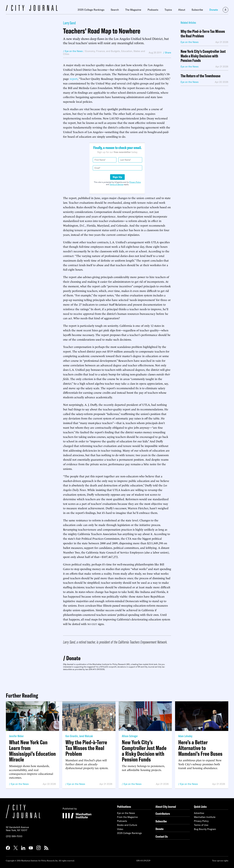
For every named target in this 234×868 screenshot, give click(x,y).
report (74, 78)
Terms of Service (117, 184)
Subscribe (197, 10)
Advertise (199, 813)
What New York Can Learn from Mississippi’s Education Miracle (32, 751)
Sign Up (117, 177)
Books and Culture (127, 825)
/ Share (167, 53)
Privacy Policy (135, 182)
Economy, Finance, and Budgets (103, 51)
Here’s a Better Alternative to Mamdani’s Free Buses (200, 748)
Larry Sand (69, 23)
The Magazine (133, 10)
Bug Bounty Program (205, 829)
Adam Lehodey (185, 736)
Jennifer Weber (16, 736)
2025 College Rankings (91, 10)
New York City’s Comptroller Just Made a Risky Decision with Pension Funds (203, 56)
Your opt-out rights (220, 860)
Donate (214, 10)
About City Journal (166, 807)
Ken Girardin (72, 736)
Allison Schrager (130, 736)
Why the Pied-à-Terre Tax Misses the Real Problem (203, 34)
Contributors (163, 814)
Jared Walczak (86, 736)
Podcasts (153, 10)
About (182, 10)
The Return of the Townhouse (200, 76)
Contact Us (162, 836)
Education (127, 51)
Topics (168, 10)
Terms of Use (201, 825)
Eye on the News (20, 784)
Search (115, 10)
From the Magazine (127, 817)
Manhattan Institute (205, 817)
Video (120, 829)
